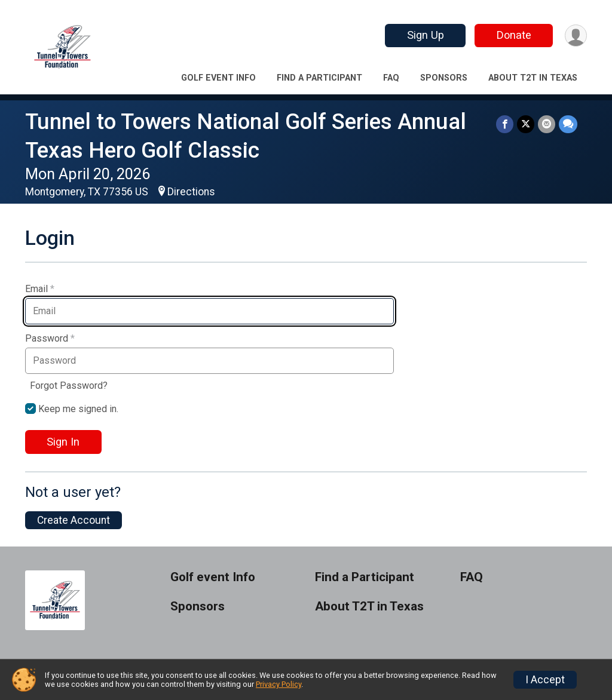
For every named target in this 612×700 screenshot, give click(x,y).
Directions (191, 192)
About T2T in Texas (533, 78)
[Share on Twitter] (526, 124)
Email (40, 289)
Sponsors (444, 78)
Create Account (74, 520)
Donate (514, 35)
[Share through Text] (568, 124)
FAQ (391, 78)
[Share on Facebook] (505, 124)
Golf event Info (218, 78)
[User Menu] (576, 36)
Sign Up (426, 35)
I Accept (545, 680)
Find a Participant (319, 78)
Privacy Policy (279, 684)
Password (50, 339)
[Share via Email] (547, 124)
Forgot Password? (69, 386)
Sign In (63, 442)
